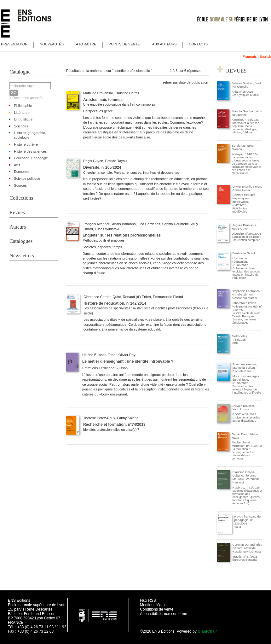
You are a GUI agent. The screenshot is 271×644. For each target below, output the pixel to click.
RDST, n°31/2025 (244, 414)
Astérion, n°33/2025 (245, 120)
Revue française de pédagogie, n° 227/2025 (248, 520)
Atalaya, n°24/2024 (245, 154)
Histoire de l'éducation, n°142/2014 (115, 303)
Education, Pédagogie (31, 158)
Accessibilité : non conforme (163, 614)
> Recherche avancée (26, 98)
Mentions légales (154, 605)
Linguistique (23, 119)
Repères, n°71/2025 (246, 487)
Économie (22, 172)
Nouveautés (52, 44)
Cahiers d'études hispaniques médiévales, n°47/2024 (244, 200)
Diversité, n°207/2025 (247, 234)
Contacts (198, 44)
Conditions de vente (157, 609)
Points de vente (124, 44)
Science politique (27, 179)
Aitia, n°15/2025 (243, 92)
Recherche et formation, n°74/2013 (114, 424)
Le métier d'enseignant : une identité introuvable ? (128, 361)
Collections (21, 198)
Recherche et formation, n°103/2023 (247, 444)
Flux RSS (148, 600)
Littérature (22, 113)
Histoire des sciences (30, 151)
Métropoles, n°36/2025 (240, 338)
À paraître (86, 44)
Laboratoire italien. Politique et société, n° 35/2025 (247, 306)
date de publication (193, 82)
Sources (20, 185)
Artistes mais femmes (103, 100)
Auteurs (18, 227)
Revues (17, 212)
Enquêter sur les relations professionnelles (122, 235)
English (265, 56)
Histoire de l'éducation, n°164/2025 (240, 262)
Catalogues (21, 241)
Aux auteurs (164, 44)
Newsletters (22, 256)
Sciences (21, 126)
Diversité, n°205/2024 (102, 167)
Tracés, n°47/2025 (245, 556)
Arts (17, 165)
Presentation (14, 44)
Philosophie (23, 106)
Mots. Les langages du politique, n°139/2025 (246, 380)
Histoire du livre (26, 144)
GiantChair (207, 631)
